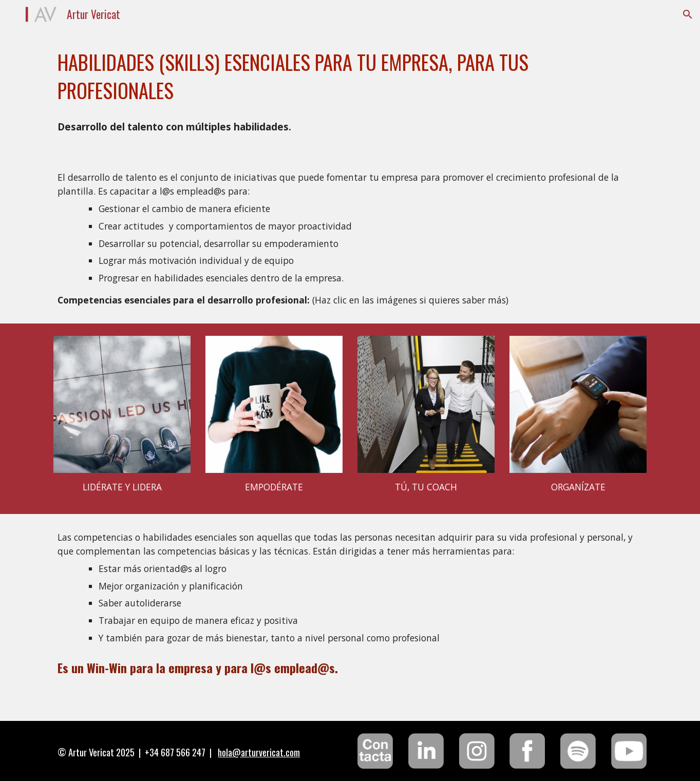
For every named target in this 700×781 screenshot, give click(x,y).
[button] (688, 14)
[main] (350, 77)
